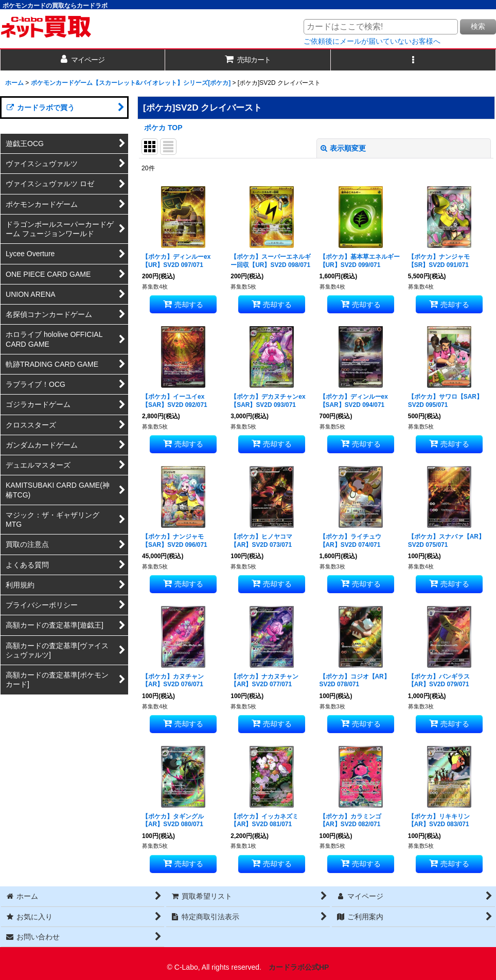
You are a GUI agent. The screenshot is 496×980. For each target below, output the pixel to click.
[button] (413, 60)
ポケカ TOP (163, 128)
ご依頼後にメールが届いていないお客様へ (372, 41)
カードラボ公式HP (299, 967)
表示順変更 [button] (343, 148)
